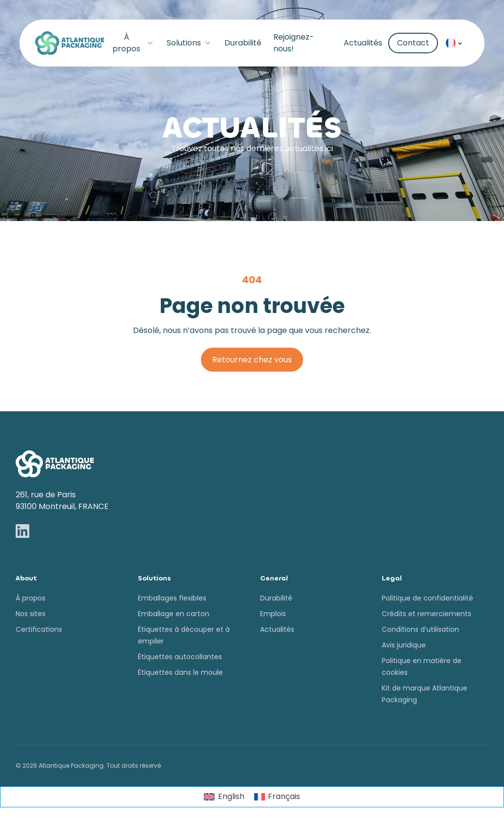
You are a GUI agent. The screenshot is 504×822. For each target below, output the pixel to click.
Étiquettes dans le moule (180, 672)
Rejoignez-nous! (294, 43)
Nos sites (31, 614)
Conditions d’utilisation (420, 629)
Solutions (190, 43)
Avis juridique (404, 645)
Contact (413, 43)
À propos (133, 43)
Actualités (363, 43)
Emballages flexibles (172, 598)
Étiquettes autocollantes (180, 657)
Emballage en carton (174, 614)
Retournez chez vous (252, 360)
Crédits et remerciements (427, 614)
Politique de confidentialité (427, 598)
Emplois (273, 614)
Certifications (39, 629)
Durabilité (243, 43)
